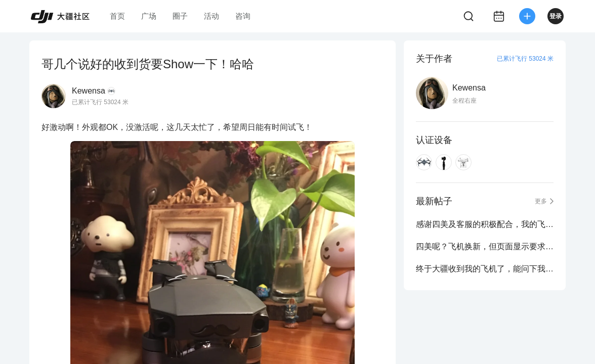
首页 (117, 16)
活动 (211, 16)
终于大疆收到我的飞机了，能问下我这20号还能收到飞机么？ (485, 269)
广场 (149, 16)
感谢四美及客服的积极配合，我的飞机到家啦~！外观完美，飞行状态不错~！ (485, 224)
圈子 (180, 16)
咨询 (243, 16)
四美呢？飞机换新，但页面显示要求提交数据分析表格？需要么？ (485, 246)
